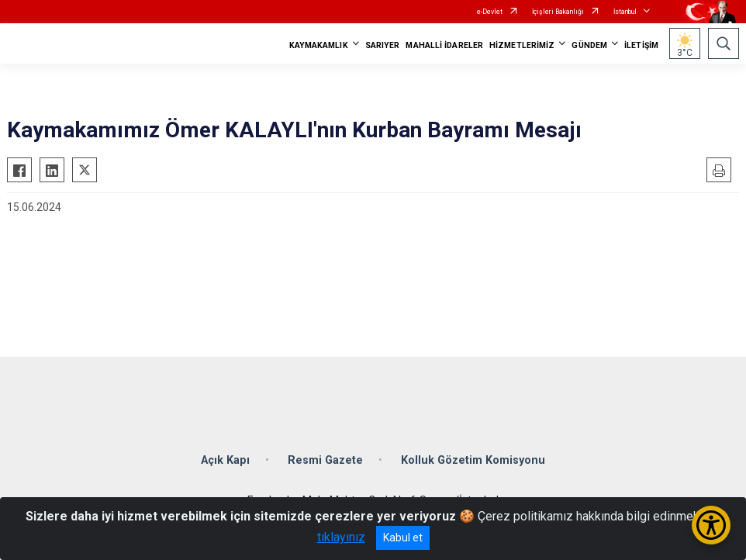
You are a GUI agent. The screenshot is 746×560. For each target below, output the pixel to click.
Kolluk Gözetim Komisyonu (473, 460)
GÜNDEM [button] (589, 45)
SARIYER (383, 45)
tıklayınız (341, 537)
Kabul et (403, 538)
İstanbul (625, 12)
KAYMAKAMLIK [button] (319, 45)
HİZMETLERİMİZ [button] (522, 45)
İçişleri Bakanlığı (558, 12)
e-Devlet (490, 12)
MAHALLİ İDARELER (444, 45)
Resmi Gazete (325, 460)
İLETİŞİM (641, 45)
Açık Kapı (225, 460)
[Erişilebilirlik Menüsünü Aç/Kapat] (711, 525)
